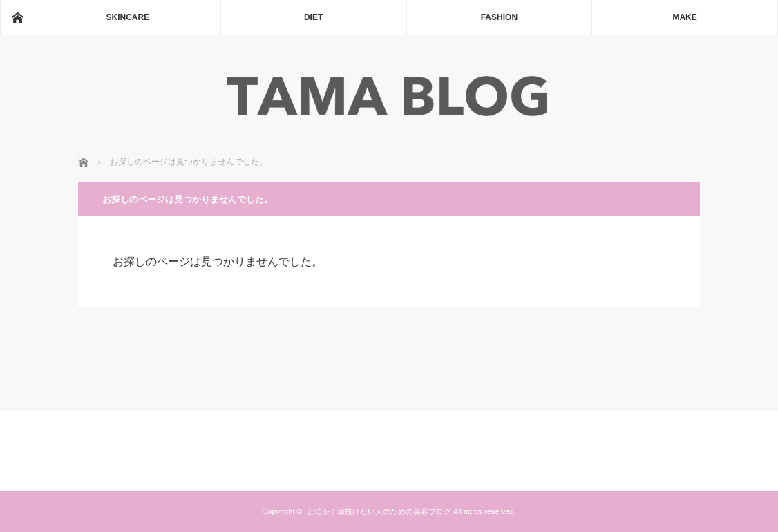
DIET (313, 17)
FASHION (499, 17)
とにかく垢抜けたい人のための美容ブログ (379, 511)
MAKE (684, 17)
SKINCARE (128, 17)
